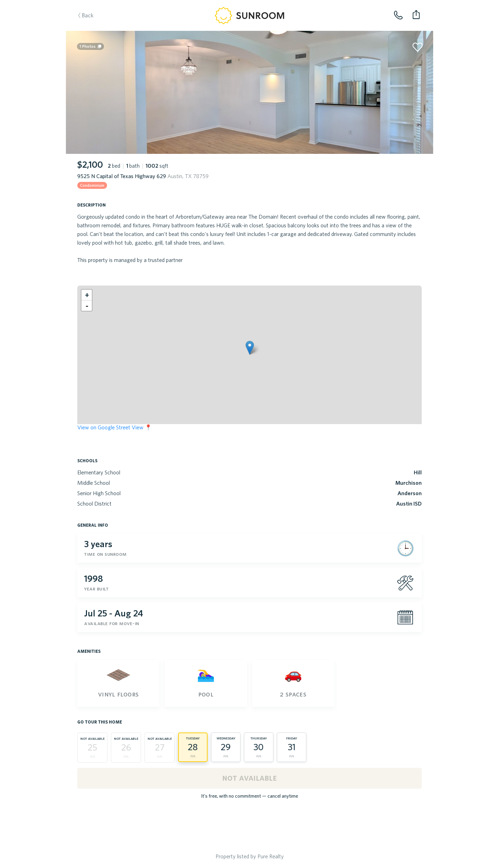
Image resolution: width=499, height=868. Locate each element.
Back (93, 26)
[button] (250, 348)
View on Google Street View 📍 (115, 427)
